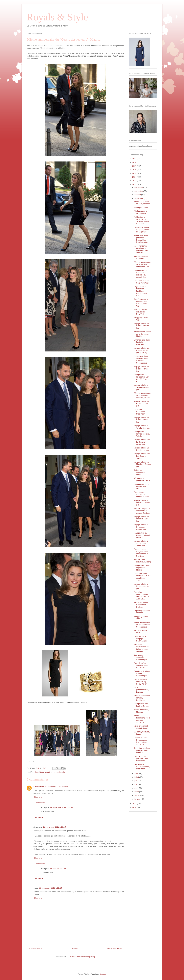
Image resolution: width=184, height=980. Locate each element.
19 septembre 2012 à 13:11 (56, 787)
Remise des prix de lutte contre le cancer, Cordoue (142, 511)
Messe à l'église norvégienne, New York (141, 312)
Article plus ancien (115, 948)
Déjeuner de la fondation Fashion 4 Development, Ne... (141, 291)
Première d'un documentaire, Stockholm (141, 665)
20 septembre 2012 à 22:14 (51, 888)
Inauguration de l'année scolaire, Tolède (142, 434)
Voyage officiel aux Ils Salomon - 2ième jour (142, 442)
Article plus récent (36, 948)
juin (136, 781)
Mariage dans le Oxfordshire (141, 212)
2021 (135, 159)
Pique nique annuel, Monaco (142, 612)
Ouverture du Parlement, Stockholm (140, 412)
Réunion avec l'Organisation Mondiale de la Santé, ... (141, 553)
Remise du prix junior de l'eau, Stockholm (141, 758)
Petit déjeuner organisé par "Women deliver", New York (142, 220)
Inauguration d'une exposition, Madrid (142, 568)
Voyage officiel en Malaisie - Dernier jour (142, 464)
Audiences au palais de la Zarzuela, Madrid (142, 334)
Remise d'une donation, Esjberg (142, 561)
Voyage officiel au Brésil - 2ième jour (141, 420)
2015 (135, 173)
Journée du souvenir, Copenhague (140, 657)
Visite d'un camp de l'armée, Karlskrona (142, 698)
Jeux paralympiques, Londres (141, 690)
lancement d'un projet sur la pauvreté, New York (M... (141, 249)
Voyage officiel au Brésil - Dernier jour (141, 326)
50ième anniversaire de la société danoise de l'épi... (142, 264)
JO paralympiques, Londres (142, 733)
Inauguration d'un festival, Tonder (141, 705)
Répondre (38, 797)
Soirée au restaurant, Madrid (140, 472)
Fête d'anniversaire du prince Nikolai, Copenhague (142, 625)
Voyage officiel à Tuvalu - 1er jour (142, 427)
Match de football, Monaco (141, 711)
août (137, 773)
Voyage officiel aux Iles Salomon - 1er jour (142, 456)
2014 (135, 177)
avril (136, 788)
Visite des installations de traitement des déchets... (141, 648)
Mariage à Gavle (141, 207)
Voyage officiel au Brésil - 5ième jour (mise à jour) (142, 350)
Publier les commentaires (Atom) (81, 957)
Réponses (41, 802)
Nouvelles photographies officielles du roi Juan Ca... (141, 595)
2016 (135, 170)
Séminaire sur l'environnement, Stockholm (142, 767)
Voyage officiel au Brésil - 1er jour (141, 449)
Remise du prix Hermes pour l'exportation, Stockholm (140, 741)
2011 (135, 803)
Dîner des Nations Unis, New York (141, 282)
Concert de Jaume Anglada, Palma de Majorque (142, 230)
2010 (135, 807)
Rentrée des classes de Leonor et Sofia (141, 494)
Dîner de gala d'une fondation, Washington (142, 342)
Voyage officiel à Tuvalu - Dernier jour (142, 387)
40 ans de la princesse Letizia (142, 479)
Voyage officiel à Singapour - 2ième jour (141, 543)
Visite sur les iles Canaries (141, 257)
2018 (135, 162)
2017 (135, 166)
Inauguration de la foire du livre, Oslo (141, 486)
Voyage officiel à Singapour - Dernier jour (141, 527)
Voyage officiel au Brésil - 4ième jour (141, 369)
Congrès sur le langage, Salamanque (140, 639)
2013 (135, 181)
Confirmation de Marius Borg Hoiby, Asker (141, 681)
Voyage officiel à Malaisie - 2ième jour (142, 503)
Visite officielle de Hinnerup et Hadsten (141, 605)
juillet (137, 777)
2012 (135, 184)
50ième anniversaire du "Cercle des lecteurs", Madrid (142, 395)
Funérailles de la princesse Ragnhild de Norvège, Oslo (141, 239)
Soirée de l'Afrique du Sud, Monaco (142, 203)
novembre (139, 191)
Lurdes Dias (39, 787)
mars (137, 792)
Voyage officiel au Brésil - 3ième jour (141, 404)
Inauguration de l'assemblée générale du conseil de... (140, 274)
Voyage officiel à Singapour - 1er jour (142, 586)
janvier (138, 799)
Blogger (103, 974)
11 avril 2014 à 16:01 (59, 869)
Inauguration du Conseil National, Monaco (142, 535)
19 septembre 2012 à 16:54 (61, 807)
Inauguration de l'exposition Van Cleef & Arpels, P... (142, 378)
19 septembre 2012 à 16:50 (54, 827)
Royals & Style (57, 17)
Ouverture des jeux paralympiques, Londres (142, 750)
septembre (139, 198)
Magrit (47, 772)
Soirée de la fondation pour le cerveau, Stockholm (142, 719)
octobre (138, 195)
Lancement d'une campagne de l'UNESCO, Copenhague (141, 360)
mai (136, 784)
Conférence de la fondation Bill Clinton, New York (141, 303)
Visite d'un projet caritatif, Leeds (141, 727)
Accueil (75, 948)
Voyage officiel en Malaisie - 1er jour (141, 519)
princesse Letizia (58, 772)
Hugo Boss (39, 772)
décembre (139, 187)
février (137, 795)
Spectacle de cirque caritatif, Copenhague (142, 673)
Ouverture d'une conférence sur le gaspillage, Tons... (142, 577)
